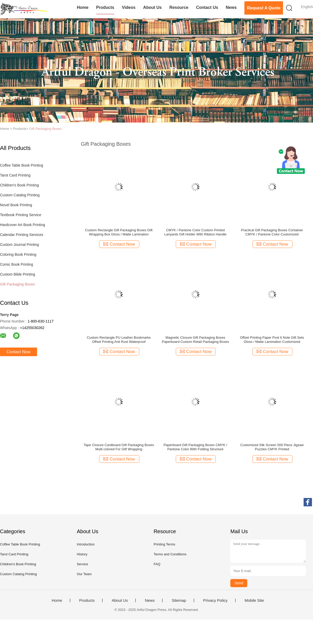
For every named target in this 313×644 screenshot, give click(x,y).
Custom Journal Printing (19, 245)
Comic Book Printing (17, 264)
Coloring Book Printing (18, 254)
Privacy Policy (215, 600)
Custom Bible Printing (18, 274)
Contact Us (207, 7)
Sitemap (179, 600)
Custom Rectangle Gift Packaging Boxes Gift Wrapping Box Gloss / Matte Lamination (119, 232)
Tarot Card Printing (15, 175)
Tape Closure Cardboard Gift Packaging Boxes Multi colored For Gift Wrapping (119, 447)
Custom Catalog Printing (20, 195)
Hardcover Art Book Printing (23, 225)
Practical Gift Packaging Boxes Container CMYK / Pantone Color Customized (272, 232)
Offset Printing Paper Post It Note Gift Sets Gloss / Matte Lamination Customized (272, 340)
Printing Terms (164, 544)
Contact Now (19, 352)
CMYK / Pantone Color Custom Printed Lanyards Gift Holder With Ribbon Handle (195, 232)
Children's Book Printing (19, 185)
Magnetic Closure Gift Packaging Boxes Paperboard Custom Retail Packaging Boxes (195, 340)
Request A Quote (264, 8)
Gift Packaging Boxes (45, 129)
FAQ (157, 564)
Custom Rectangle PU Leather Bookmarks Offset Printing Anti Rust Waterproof (119, 340)
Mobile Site (254, 600)
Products (105, 7)
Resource (179, 7)
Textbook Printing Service (21, 215)
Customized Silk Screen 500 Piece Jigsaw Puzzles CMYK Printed (272, 447)
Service (82, 564)
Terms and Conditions (170, 554)
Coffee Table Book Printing (22, 165)
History (82, 554)
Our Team (84, 574)
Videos (129, 7)
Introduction (86, 544)
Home (83, 7)
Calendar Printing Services (22, 235)
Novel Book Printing (16, 205)
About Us (152, 7)
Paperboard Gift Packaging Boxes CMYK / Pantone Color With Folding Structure (195, 447)
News (231, 7)
